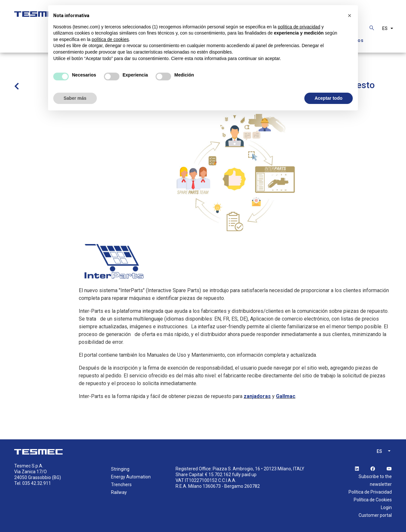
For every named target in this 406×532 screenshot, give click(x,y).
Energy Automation (131, 477)
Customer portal (375, 515)
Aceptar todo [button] (329, 98)
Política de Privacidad (370, 492)
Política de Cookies (373, 500)
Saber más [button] (75, 98)
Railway (119, 492)
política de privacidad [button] (299, 27)
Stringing (120, 469)
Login (386, 507)
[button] (350, 15)
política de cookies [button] (110, 39)
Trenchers (121, 485)
